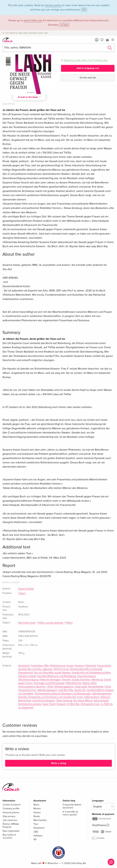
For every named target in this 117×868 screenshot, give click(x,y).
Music (36, 805)
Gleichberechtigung (28, 680)
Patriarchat (91, 666)
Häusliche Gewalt (27, 676)
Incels (80, 697)
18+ (35, 839)
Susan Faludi (49, 704)
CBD (36, 832)
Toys (36, 824)
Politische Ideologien (50, 680)
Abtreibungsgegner (47, 690)
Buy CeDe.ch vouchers (9, 836)
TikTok (50, 687)
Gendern (66, 680)
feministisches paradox (30, 704)
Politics (69, 623)
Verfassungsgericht (64, 687)
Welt (46, 666)
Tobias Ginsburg (64, 701)
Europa (70, 666)
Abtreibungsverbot (102, 694)
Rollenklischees (73, 683)
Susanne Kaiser (26, 589)
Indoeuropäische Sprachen (32, 687)
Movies (37, 808)
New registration (11, 831)
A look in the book (29, 97)
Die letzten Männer (83, 701)
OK (84, 10)
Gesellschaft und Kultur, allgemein (35, 669)
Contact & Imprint (11, 805)
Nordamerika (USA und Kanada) (86, 669)
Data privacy (9, 816)
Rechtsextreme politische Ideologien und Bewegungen (63, 694)
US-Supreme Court (90, 704)
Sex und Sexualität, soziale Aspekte (52, 673)
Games (37, 812)
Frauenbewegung (86, 676)
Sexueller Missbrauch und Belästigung (57, 676)
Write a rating (59, 763)
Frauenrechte (104, 666)
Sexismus (80, 666)
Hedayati (61, 704)
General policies (11, 812)
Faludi (108, 687)
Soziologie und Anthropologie (49, 683)
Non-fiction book (27, 623)
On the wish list (88, 78)
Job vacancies (10, 820)
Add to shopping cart (88, 68)
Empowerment (26, 673)
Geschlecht (24, 666)
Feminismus (37, 666)
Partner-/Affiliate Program (11, 825)
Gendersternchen (27, 690)
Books (37, 816)
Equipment (39, 828)
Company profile (11, 808)
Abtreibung (97, 680)
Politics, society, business (50, 623)
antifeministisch (92, 697)
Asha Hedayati (101, 701)
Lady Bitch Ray (65, 690)
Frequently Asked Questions (72, 806)
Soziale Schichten (81, 680)
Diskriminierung (57, 666)
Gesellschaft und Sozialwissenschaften (91, 673)
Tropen (22, 593)
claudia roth (80, 690)
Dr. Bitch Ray (73, 704)
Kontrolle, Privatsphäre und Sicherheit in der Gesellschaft (47, 697)
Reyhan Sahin (89, 683)
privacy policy (53, 5)
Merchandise (40, 820)
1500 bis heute (61, 669)
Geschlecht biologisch (44, 701)
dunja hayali (81, 687)
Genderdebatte (96, 687)
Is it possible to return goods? (70, 813)
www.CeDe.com (33, 20)
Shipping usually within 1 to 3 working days (86, 60)
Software (38, 836)
